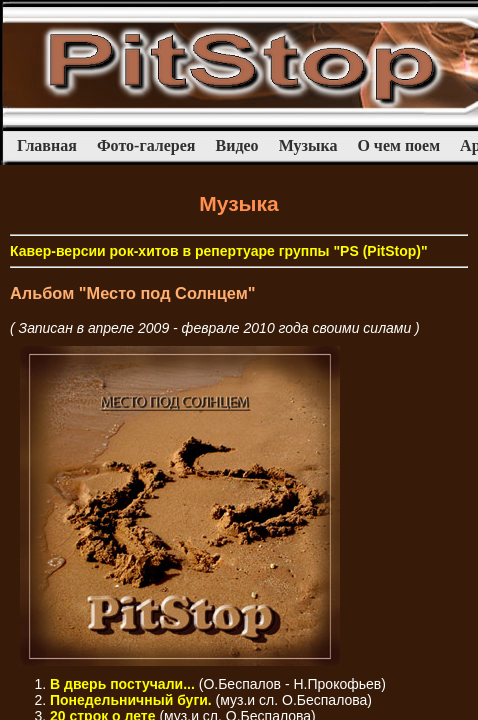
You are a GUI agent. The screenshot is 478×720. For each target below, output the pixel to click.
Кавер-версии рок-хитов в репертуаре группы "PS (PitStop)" (219, 251)
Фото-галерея (146, 146)
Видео (237, 146)
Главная (47, 146)
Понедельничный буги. (131, 700)
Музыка (308, 146)
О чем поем (398, 146)
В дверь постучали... (122, 684)
